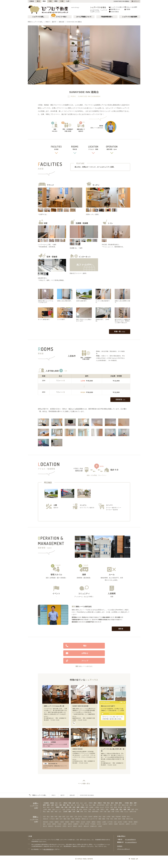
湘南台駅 (61, 22)
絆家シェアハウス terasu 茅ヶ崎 (54, 706)
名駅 (72, 805)
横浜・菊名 (67, 819)
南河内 (85, 809)
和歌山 (83, 807)
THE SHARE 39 (50, 764)
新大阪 (120, 807)
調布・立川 (59, 819)
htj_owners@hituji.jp (131, 842)
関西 (56, 1)
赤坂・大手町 (107, 817)
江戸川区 (110, 822)
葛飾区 (136, 822)
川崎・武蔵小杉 (76, 819)
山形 (74, 803)
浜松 (111, 805)
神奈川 (48, 22)
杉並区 (51, 822)
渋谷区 (88, 822)
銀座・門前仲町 (116, 817)
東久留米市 (58, 826)
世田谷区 (46, 822)
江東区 (125, 822)
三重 (60, 805)
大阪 (62, 807)
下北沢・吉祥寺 (88, 817)
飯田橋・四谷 (97, 817)
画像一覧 (120, 332)
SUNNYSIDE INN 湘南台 (74, 22)
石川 (56, 805)
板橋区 (57, 822)
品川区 (120, 822)
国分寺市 (122, 824)
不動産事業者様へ (107, 17)
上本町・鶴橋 (47, 809)
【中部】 (127, 803)
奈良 (74, 807)
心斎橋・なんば (99, 807)
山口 (133, 809)
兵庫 (70, 807)
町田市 (111, 824)
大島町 (100, 826)
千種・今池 (84, 805)
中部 (50, 1)
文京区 (49, 824)
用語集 (127, 9)
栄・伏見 (77, 805)
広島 (117, 809)
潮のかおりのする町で (108, 706)
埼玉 (108, 803)
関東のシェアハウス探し (35, 22)
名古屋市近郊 (101, 805)
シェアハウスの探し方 (116, 7)
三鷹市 (65, 824)
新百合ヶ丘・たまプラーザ (89, 819)
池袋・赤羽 (62, 817)
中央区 (59, 824)
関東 (44, 1)
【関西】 (58, 807)
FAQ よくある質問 (131, 7)
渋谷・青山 (46, 817)
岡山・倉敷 (46, 812)
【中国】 (112, 809)
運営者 (121, 629)
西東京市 (51, 826)
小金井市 (105, 824)
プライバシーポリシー (124, 849)
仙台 (81, 803)
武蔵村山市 (93, 826)
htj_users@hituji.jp (130, 839)
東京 (95, 803)
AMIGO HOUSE (78, 749)
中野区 (78, 822)
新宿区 (67, 822)
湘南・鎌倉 (102, 819)
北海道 (32, 1)
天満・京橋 (127, 807)
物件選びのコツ (114, 9)
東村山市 (86, 826)
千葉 (104, 803)
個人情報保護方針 (49, 849)
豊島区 (73, 822)
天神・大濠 (103, 812)
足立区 (83, 822)
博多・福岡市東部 (93, 812)
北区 (115, 822)
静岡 (44, 805)
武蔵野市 (76, 824)
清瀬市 (116, 824)
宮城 (70, 803)
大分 (74, 812)
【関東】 (91, 803)
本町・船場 (114, 807)
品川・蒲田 (70, 817)
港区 (44, 824)
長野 (135, 803)
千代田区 (93, 824)
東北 (38, 1)
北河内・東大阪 (71, 809)
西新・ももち (124, 812)
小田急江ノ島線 (78, 468)
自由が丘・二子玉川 (49, 819)
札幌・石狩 (58, 803)
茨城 (116, 803)
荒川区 (131, 822)
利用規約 (120, 846)
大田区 (62, 822)
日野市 (64, 826)
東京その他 (130, 819)
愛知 (131, 803)
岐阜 (48, 805)
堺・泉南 (79, 809)
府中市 (87, 824)
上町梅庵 (49, 742)
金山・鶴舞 (92, 805)
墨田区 (54, 824)
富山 (68, 805)
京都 (66, 807)
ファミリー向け (61, 17)
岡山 (121, 809)
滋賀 (78, 807)
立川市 (99, 824)
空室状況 (120, 400)
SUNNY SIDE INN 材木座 (80, 706)
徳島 (125, 809)
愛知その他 (125, 805)
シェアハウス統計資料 (130, 17)
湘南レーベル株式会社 (84, 607)
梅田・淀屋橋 (89, 807)
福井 (64, 805)
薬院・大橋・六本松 (113, 812)
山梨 (52, 805)
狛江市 (70, 826)
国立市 (45, 826)
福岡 (70, 812)
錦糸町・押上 (126, 817)
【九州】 (65, 812)
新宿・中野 (54, 817)
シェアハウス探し (38, 17)
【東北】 (65, 803)
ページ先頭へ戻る (84, 784)
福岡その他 (133, 812)
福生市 (80, 826)
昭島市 (75, 826)
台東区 (104, 822)
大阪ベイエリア (57, 809)
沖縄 (78, 812)
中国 (62, 1)
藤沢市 (54, 22)
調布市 (70, 824)
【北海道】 (46, 803)
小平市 (82, 824)
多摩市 (128, 824)
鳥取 (129, 809)
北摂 (64, 809)
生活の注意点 (114, 12)
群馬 (120, 803)
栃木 (112, 803)
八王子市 (134, 824)
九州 (68, 1)
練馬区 (94, 822)
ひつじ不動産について (84, 17)
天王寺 (107, 807)
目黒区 (99, 822)
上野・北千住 (78, 817)
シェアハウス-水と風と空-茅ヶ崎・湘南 (113, 750)
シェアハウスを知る (98, 7)
